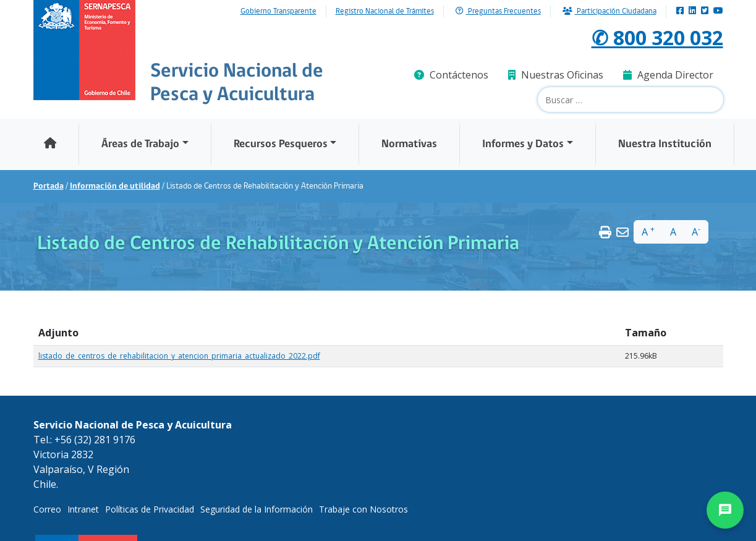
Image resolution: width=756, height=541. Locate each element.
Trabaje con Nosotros (363, 509)
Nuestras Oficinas (556, 75)
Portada (49, 186)
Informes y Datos (523, 144)
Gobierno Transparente (278, 12)
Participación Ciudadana (609, 11)
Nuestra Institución (665, 144)
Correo (47, 509)
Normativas (409, 144)
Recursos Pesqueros (281, 144)
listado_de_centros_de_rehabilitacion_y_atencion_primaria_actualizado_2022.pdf (179, 356)
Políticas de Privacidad (150, 509)
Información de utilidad (115, 186)
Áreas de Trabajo (140, 144)
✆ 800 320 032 (657, 37)
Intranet (83, 509)
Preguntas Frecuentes (498, 11)
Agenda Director (668, 75)
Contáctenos (451, 75)
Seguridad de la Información (257, 509)
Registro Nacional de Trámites (385, 12)
